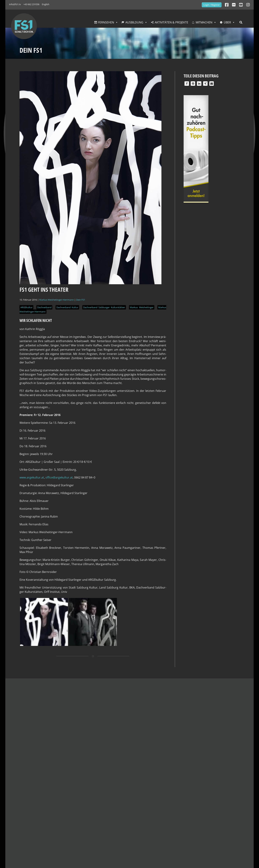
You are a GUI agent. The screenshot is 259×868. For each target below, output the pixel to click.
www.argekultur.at (32, 477)
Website (114, 803)
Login (111, 829)
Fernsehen (106, 22)
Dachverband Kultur (67, 307)
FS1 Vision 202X (69, 824)
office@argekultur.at (59, 477)
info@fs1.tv (15, 4)
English (46, 4)
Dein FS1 (81, 300)
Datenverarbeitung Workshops (128, 820)
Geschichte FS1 (69, 816)
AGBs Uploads (117, 824)
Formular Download (217, 829)
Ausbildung (134, 22)
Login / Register (212, 5)
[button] (187, 84)
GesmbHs (65, 812)
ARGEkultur (26, 307)
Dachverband (44, 307)
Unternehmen (72, 803)
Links (207, 833)
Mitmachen (204, 22)
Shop (207, 820)
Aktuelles (164, 803)
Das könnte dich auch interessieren (49, 688)
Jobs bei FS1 (67, 841)
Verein (63, 837)
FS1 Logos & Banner (217, 816)
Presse (208, 812)
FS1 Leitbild (66, 820)
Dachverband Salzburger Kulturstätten (104, 307)
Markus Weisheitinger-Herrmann (57, 300)
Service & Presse (218, 803)
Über (227, 22)
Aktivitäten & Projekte (171, 22)
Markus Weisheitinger (142, 307)
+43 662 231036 (31, 4)
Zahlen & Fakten (70, 829)
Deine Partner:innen (72, 833)
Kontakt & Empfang (28, 803)
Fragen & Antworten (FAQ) (221, 824)
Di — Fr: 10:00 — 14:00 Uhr (173, 834)
